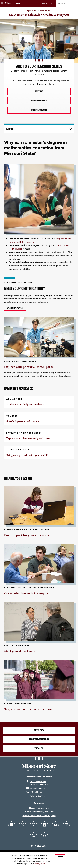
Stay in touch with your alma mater (29, 709)
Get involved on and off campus (26, 593)
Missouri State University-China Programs (39, 816)
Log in (45, 3)
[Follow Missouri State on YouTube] (55, 825)
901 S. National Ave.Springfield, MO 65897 (39, 783)
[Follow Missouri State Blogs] (34, 836)
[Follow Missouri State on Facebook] (12, 825)
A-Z (52, 3)
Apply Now (39, 730)
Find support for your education (27, 535)
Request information (39, 110)
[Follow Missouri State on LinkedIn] (66, 825)
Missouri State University (39, 808)
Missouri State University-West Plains (39, 812)
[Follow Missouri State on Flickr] (44, 836)
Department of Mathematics (39, 10)
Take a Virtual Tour (38, 796)
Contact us (39, 749)
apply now (39, 91)
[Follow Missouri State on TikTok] (44, 825)
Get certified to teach (15, 308)
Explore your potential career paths (29, 367)
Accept (60, 857)
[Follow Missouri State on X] (23, 825)
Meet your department (20, 651)
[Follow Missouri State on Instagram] (34, 825)
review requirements (39, 101)
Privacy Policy (40, 864)
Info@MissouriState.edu (40, 788)
